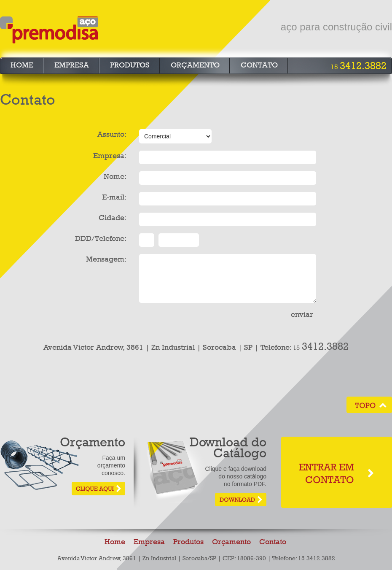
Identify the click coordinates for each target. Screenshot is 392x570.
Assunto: (112, 134)
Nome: (115, 176)
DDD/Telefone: (101, 238)
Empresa (72, 65)
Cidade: (113, 218)
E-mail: (114, 197)
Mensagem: (106, 259)
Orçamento (195, 65)
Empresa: (110, 156)
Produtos (130, 65)
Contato (259, 65)
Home (22, 65)
